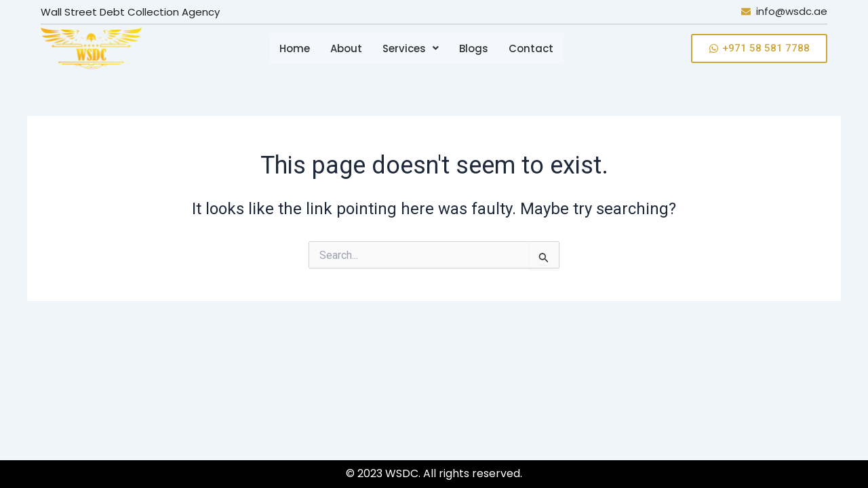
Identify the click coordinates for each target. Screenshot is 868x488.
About (346, 48)
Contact (531, 48)
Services (411, 48)
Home (295, 48)
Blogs (474, 48)
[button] (411, 48)
